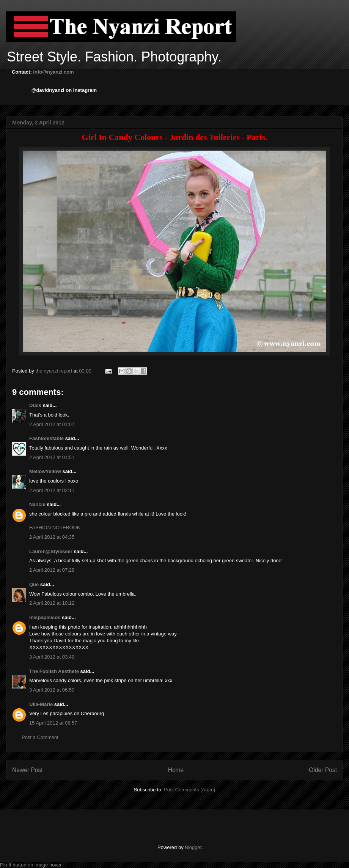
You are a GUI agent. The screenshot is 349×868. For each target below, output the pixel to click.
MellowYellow (45, 471)
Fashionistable (46, 438)
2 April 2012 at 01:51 (52, 457)
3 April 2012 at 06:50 (52, 690)
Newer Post (28, 770)
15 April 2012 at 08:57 (53, 723)
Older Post (323, 770)
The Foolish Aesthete (54, 671)
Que (34, 584)
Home (176, 770)
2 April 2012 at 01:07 (52, 424)
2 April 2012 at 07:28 (52, 570)
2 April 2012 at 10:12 (52, 603)
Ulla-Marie (41, 704)
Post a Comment (40, 737)
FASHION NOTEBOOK (55, 528)
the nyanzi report (54, 371)
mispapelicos (45, 617)
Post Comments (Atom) (189, 790)
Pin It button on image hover (31, 865)
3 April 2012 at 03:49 (52, 657)
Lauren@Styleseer (51, 551)
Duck (35, 405)
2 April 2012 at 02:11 (52, 490)
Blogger (193, 847)
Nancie (37, 504)
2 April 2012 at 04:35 (52, 537)
